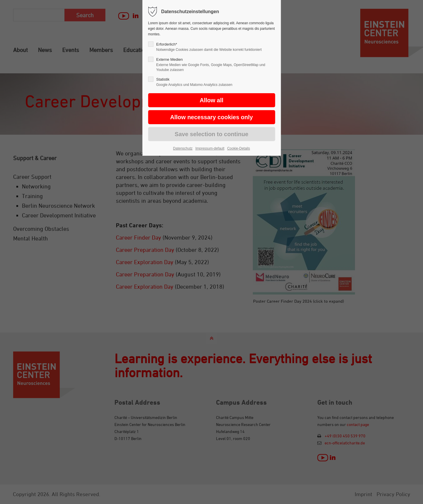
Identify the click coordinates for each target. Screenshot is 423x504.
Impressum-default (210, 148)
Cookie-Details (239, 148)
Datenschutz (183, 148)
